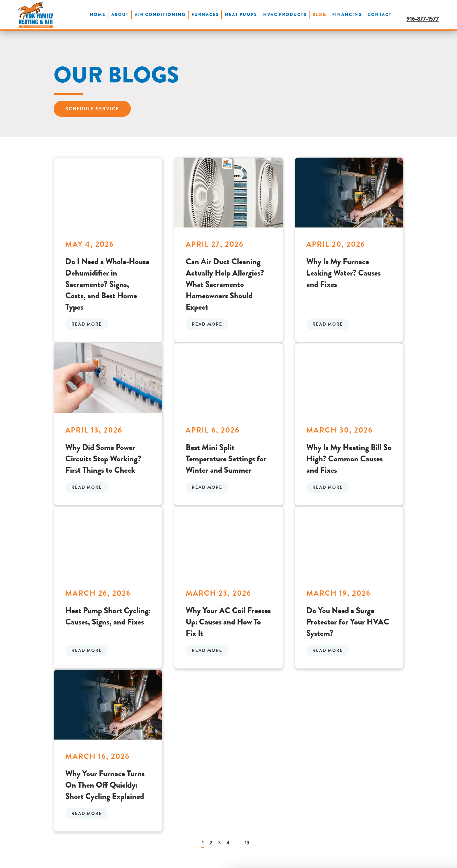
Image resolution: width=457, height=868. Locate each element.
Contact (380, 15)
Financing (347, 15)
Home (98, 15)
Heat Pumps (241, 15)
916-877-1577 (423, 19)
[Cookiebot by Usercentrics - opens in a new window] (38, 857)
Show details (90, 856)
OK (409, 820)
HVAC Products (285, 15)
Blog (319, 15)
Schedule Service (92, 109)
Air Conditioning (160, 15)
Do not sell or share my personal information (409, 834)
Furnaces (205, 15)
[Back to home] (36, 15)
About (120, 15)
